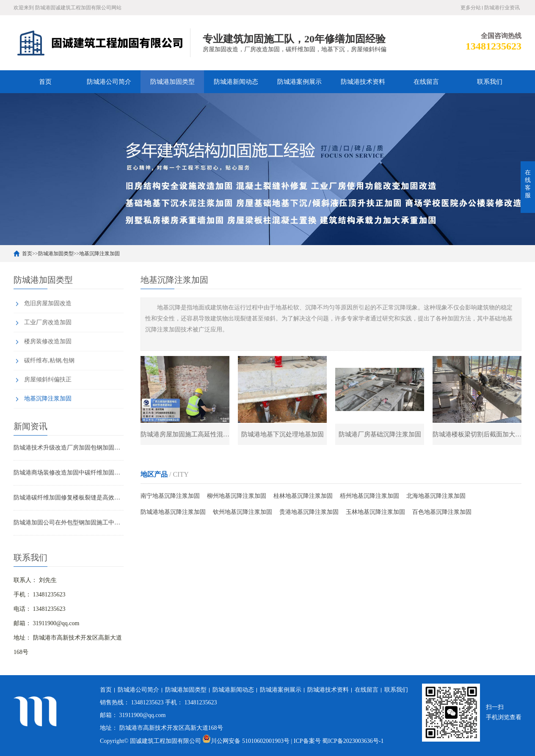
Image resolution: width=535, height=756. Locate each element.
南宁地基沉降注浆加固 (170, 496)
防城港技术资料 (363, 82)
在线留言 (426, 82)
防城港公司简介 (109, 82)
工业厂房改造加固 (48, 322)
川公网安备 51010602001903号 (247, 741)
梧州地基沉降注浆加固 (370, 496)
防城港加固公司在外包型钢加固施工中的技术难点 (69, 523)
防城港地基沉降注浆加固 (173, 512)
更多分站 (471, 8)
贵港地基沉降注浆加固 (309, 512)
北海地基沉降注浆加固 (436, 496)
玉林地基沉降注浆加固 (375, 512)
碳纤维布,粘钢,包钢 (49, 360)
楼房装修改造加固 (48, 341)
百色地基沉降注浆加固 (442, 512)
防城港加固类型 (172, 82)
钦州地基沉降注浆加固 (243, 512)
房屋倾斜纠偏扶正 (48, 379)
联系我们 (490, 82)
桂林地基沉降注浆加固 (303, 496)
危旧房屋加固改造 (48, 303)
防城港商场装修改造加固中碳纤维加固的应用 (69, 473)
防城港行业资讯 (502, 8)
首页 (45, 82)
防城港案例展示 (299, 82)
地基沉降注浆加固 (99, 254)
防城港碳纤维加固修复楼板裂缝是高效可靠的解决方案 (69, 498)
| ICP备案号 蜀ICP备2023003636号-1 (337, 741)
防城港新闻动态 (236, 82)
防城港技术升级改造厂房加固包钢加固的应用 (69, 448)
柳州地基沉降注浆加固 (237, 496)
